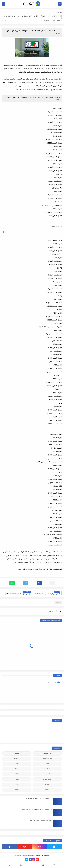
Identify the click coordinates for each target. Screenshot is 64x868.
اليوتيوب (17, 759)
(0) (4, 20)
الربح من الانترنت (47, 759)
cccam (47, 785)
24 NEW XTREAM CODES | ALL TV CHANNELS (39, 799)
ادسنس (17, 753)
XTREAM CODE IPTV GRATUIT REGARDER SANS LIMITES (36, 810)
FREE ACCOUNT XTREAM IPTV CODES (41, 821)
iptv (17, 785)
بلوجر (47, 764)
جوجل (17, 764)
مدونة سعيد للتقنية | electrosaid (25, 856)
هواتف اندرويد (47, 779)
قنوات (59, 13)
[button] (39, 583)
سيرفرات (17, 769)
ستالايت (47, 769)
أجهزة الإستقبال (47, 753)
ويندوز (17, 779)
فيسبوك (47, 774)
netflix (47, 790)
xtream (17, 790)
